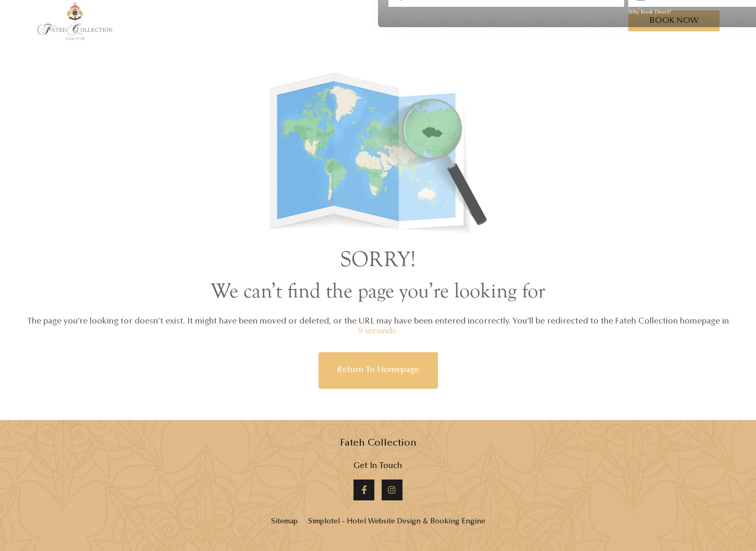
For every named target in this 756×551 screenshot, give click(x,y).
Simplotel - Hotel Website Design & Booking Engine (397, 522)
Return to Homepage (378, 370)
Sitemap (284, 522)
